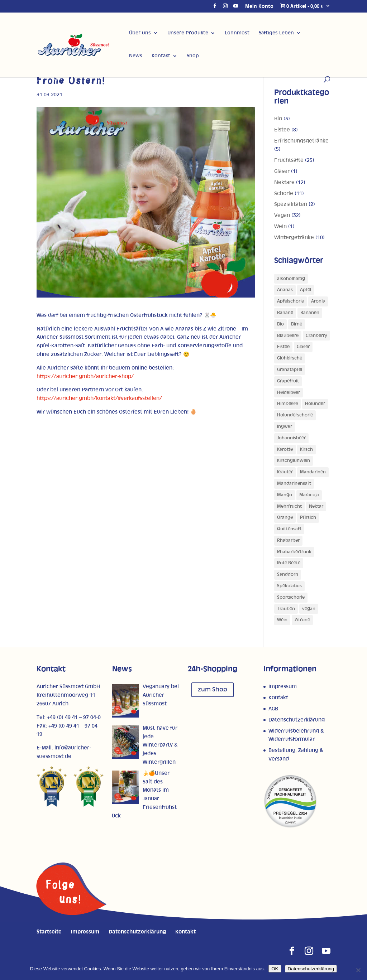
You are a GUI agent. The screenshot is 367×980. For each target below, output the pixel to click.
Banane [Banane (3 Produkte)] (285, 313)
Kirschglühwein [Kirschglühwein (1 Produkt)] (294, 461)
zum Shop (213, 690)
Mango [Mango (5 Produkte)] (285, 495)
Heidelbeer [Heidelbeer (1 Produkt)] (289, 393)
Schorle (284, 194)
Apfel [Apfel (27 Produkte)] (306, 290)
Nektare (284, 182)
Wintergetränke (294, 238)
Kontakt (161, 56)
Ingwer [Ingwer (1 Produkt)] (285, 427)
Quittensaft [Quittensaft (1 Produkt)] (289, 529)
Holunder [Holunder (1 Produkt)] (315, 404)
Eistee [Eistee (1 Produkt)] (283, 347)
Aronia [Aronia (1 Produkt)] (318, 301)
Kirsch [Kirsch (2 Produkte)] (306, 450)
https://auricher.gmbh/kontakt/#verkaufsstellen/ (99, 398)
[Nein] (358, 970)
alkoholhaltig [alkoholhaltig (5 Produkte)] (291, 279)
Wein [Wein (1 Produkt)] (282, 620)
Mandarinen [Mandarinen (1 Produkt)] (313, 472)
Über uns (140, 33)
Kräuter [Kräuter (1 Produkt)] (285, 472)
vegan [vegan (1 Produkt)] (309, 609)
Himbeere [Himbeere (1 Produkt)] (287, 404)
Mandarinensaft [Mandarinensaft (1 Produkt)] (294, 484)
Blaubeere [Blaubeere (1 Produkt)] (288, 336)
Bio (278, 119)
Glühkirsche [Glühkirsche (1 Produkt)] (290, 358)
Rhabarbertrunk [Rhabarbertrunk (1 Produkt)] (294, 552)
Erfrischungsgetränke (301, 141)
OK (275, 969)
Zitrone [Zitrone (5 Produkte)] (302, 620)
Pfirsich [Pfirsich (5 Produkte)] (308, 518)
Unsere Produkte (188, 33)
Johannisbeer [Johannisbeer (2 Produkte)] (291, 438)
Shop (193, 56)
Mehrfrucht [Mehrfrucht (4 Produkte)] (289, 506)
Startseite (49, 932)
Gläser (282, 171)
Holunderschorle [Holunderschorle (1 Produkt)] (295, 415)
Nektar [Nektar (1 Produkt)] (316, 506)
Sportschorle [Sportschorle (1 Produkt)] (291, 597)
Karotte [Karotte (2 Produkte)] (285, 450)
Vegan (282, 215)
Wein (280, 226)
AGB (273, 709)
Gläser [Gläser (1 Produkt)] (303, 347)
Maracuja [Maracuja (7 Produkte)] (309, 495)
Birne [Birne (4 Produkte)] (297, 324)
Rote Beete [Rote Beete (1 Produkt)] (289, 563)
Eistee (282, 130)
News (136, 56)
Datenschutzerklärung (297, 720)
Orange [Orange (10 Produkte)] (285, 518)
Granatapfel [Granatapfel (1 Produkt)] (290, 370)
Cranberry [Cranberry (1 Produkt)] (316, 336)
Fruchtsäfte (289, 160)
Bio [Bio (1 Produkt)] (280, 324)
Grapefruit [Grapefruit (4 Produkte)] (288, 381)
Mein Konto (259, 6)
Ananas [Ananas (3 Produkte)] (285, 290)
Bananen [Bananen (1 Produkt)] (310, 313)
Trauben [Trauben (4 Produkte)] (286, 609)
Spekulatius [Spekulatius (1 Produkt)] (289, 586)
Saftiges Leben (276, 33)
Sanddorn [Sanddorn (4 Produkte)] (288, 575)
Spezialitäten (291, 204)
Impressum (283, 687)
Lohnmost (237, 33)
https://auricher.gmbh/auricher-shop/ (85, 376)
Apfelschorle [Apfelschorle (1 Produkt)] (290, 301)
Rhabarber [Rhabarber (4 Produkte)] (288, 540)
